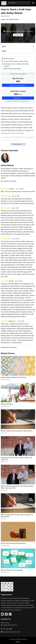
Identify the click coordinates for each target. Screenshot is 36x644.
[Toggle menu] (33, 3)
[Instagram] (10, 614)
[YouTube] (2, 614)
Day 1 (4, 46)
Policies (18, 642)
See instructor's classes (9, 181)
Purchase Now (18, 35)
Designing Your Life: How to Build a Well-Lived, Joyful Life (17, 458)
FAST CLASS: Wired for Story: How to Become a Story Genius (17, 516)
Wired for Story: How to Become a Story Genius (17, 431)
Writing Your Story (7, 404)
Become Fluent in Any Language (12, 570)
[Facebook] (6, 614)
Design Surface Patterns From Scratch (13, 377)
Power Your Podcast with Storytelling (13, 543)
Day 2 (4, 51)
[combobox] (19, 3)
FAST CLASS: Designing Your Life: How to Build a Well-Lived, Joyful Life (17, 487)
